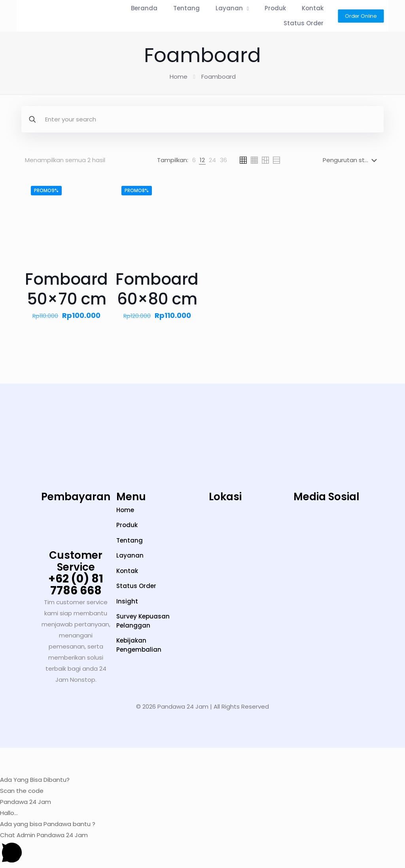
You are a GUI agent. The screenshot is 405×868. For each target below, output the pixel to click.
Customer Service (76, 561)
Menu (131, 497)
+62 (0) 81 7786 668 (76, 585)
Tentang (130, 540)
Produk (127, 525)
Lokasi (225, 497)
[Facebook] (376, 528)
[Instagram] (277, 528)
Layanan (130, 555)
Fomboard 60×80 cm (157, 289)
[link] (194, 160)
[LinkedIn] (351, 528)
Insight (127, 601)
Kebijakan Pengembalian (139, 645)
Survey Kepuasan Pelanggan (143, 621)
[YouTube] (326, 528)
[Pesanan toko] (351, 160)
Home (179, 77)
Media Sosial (326, 497)
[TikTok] (302, 528)
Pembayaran (76, 497)
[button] (202, 767)
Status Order (136, 586)
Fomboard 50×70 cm (66, 289)
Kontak (127, 571)
